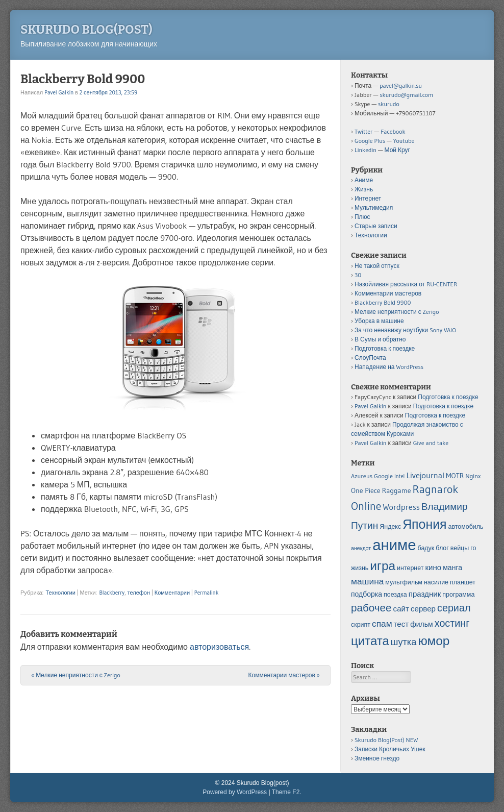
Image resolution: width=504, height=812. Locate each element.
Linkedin (366, 150)
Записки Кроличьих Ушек (390, 749)
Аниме (364, 180)
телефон (139, 593)
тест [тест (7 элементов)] (401, 624)
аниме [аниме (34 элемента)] (394, 545)
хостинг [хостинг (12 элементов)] (452, 623)
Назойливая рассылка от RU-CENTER (406, 284)
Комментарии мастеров (284, 675)
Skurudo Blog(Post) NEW (386, 740)
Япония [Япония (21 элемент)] (424, 524)
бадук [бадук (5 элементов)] (426, 548)
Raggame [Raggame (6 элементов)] (397, 490)
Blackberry (112, 593)
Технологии (60, 593)
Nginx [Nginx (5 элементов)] (473, 476)
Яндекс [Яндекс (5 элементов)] (390, 526)
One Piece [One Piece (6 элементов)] (366, 490)
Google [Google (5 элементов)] (383, 476)
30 (358, 275)
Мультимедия (374, 207)
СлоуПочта (370, 358)
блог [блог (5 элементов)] (442, 548)
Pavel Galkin (59, 92)
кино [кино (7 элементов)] (433, 567)
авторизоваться (219, 647)
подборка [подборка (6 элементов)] (367, 594)
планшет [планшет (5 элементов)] (463, 582)
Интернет (368, 198)
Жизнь (364, 189)
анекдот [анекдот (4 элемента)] (361, 548)
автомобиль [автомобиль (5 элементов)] (466, 526)
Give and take (431, 443)
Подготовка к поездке (385, 348)
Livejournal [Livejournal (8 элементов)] (425, 475)
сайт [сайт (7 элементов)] (401, 609)
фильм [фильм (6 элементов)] (421, 624)
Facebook (393, 131)
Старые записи (376, 226)
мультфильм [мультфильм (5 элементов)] (404, 582)
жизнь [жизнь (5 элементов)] (360, 568)
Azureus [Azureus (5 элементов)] (362, 476)
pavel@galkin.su (401, 85)
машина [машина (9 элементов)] (367, 581)
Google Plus (370, 141)
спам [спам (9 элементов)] (382, 624)
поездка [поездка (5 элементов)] (395, 594)
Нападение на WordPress (389, 367)
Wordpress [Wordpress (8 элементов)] (401, 507)
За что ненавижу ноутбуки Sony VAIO (405, 330)
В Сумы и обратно (380, 339)
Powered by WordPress (235, 792)
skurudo (389, 104)
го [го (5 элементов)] (473, 548)
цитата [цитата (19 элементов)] (370, 641)
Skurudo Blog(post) (86, 30)
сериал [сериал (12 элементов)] (454, 608)
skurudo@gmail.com (406, 95)
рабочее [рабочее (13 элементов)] (371, 608)
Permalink (206, 593)
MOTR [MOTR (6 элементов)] (455, 476)
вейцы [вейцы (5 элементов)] (460, 548)
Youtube (404, 141)
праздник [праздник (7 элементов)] (425, 594)
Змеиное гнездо (377, 758)
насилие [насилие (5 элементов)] (436, 582)
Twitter (364, 131)
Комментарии (172, 593)
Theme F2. (287, 792)
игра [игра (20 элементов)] (383, 565)
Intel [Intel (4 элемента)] (399, 476)
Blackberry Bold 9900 (383, 302)
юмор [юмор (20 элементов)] (434, 641)
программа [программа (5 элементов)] (458, 594)
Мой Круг (397, 150)
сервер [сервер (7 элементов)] (423, 609)
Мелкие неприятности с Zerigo (76, 675)
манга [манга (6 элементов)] (452, 568)
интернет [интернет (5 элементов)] (410, 568)
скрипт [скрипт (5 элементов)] (361, 624)
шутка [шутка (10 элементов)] (404, 642)
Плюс (362, 217)
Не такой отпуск (377, 266)
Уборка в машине (379, 321)
